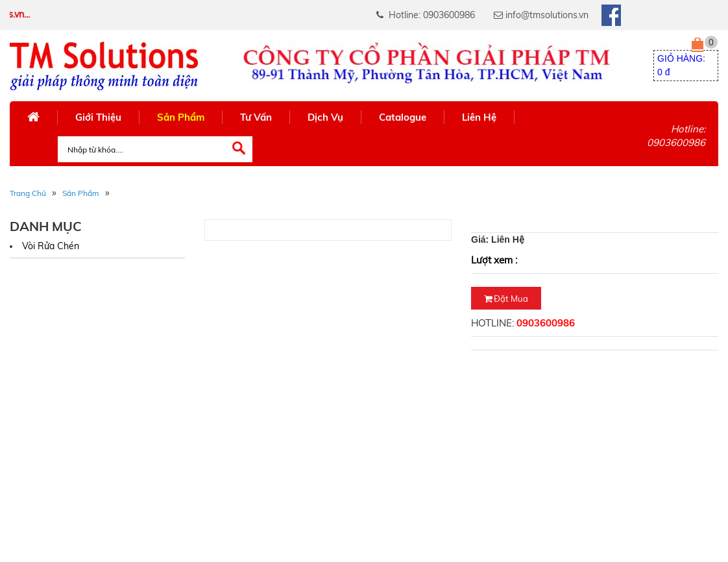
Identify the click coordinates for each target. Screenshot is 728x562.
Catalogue (403, 117)
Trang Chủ (28, 193)
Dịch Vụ (325, 117)
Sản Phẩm (181, 117)
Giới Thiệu (98, 117)
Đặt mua (506, 299)
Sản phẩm (81, 193)
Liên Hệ (479, 117)
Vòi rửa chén (51, 246)
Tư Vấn (256, 117)
